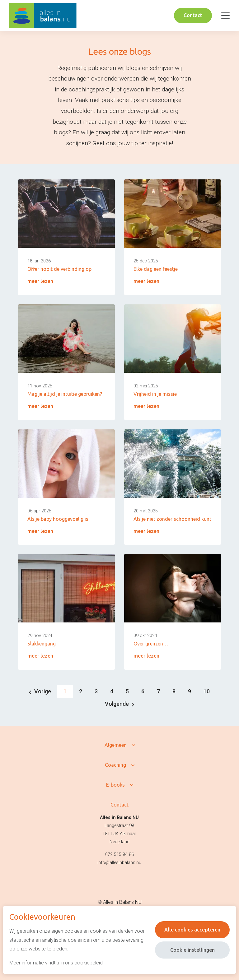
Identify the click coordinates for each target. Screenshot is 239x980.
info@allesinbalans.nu (119, 863)
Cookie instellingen (192, 950)
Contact (193, 15)
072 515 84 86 (119, 855)
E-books (115, 785)
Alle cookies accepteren (192, 930)
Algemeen (116, 745)
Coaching (115, 765)
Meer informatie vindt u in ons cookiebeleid (56, 963)
